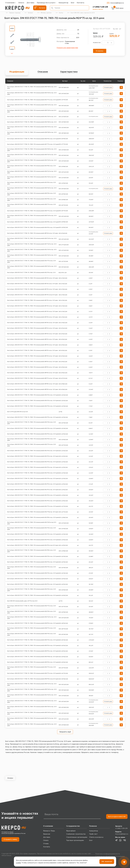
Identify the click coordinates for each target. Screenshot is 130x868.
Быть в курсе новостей (117, 817)
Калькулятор (63, 3)
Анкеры (10, 778)
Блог (73, 3)
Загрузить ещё (65, 732)
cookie (18, 863)
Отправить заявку (10, 839)
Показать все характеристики (67, 48)
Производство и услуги (46, 3)
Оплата (21, 3)
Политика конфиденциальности (108, 854)
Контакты (81, 3)
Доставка (30, 3)
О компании (10, 3)
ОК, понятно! (107, 861)
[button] (12, 53)
